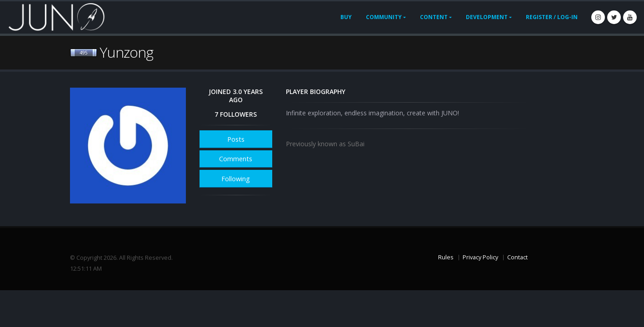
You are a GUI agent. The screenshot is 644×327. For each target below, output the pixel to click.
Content (434, 17)
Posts (236, 139)
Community (384, 17)
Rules (446, 257)
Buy (346, 17)
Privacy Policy (480, 257)
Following (236, 179)
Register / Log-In (552, 17)
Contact (517, 257)
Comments (236, 159)
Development (487, 17)
